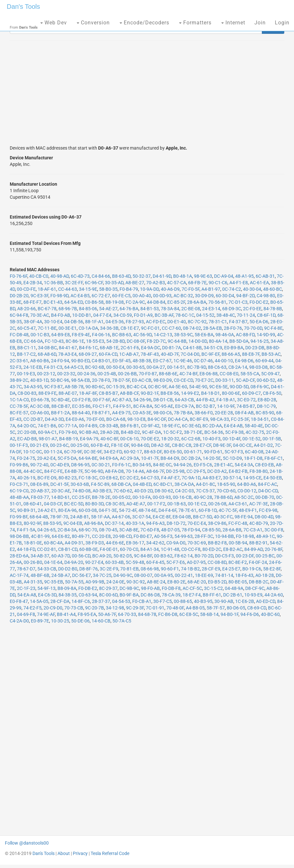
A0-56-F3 (163, 536)
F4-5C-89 (100, 484)
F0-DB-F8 (171, 588)
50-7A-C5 (122, 621)
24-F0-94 (60, 361)
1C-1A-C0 (19, 400)
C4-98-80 (266, 296)
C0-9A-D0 (176, 543)
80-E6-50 (173, 452)
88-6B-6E (168, 374)
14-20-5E (212, 458)
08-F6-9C (260, 387)
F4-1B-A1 (226, 400)
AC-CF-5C (192, 588)
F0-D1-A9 (143, 315)
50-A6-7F (107, 614)
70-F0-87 (148, 374)
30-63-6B (80, 484)
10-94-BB (224, 536)
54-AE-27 (108, 309)
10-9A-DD (149, 289)
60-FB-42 (100, 445)
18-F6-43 (244, 575)
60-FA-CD (108, 354)
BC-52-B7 (205, 406)
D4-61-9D (162, 276)
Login (282, 23)
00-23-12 (46, 374)
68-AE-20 (197, 582)
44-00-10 (224, 361)
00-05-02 (121, 497)
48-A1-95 (244, 276)
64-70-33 (127, 614)
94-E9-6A (109, 458)
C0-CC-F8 (191, 549)
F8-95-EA (87, 614)
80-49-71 (81, 536)
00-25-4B (107, 374)
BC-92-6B (95, 367)
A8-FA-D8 (114, 471)
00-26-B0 (33, 562)
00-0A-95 (164, 575)
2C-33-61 (19, 361)
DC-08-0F (136, 341)
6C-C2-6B (191, 439)
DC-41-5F (59, 484)
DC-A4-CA (178, 419)
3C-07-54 (141, 517)
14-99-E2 (190, 393)
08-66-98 (150, 569)
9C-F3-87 (53, 387)
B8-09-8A (67, 588)
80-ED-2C (212, 549)
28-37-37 (101, 601)
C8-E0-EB (264, 465)
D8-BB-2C (259, 582)
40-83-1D (39, 380)
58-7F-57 (216, 608)
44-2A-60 (274, 595)
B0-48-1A (183, 276)
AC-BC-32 (183, 296)
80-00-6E (231, 393)
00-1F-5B (272, 439)
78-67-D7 (26, 569)
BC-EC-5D (74, 504)
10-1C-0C (32, 452)
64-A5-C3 (74, 367)
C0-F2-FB (81, 400)
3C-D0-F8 (274, 530)
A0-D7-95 (196, 562)
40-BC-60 (270, 614)
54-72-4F (128, 510)
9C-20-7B (95, 608)
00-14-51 (176, 367)
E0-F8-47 (19, 601)
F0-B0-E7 (143, 536)
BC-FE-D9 (47, 478)
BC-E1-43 (53, 302)
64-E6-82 (61, 536)
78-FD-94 (191, 530)
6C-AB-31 (265, 276)
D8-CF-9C (255, 588)
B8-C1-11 (27, 348)
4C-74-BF (188, 374)
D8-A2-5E (160, 445)
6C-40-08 (254, 452)
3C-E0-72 (246, 400)
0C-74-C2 (232, 289)
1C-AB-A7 (129, 354)
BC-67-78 (47, 309)
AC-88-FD (245, 335)
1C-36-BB (53, 283)
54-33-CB (47, 569)
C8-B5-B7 (108, 393)
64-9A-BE (88, 458)
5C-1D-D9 (232, 458)
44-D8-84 (156, 302)
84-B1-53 (150, 309)
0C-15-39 (115, 387)
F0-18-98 (245, 536)
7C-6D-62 (123, 491)
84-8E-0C (162, 465)
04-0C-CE (242, 445)
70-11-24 (246, 315)
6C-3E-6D (191, 426)
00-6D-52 (266, 380)
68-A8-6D (47, 354)
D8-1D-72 (176, 523)
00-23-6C (59, 445)
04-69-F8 (26, 614)
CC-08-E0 (229, 374)
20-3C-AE (61, 491)
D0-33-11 (225, 380)
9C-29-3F (135, 608)
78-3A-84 (170, 309)
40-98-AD (60, 276)
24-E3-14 (211, 309)
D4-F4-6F (167, 510)
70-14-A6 (135, 471)
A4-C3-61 (238, 504)
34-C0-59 (123, 315)
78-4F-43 (150, 354)
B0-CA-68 (116, 419)
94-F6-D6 (250, 614)
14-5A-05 (39, 601)
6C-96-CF (94, 283)
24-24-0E (115, 582)
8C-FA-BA (143, 406)
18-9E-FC (171, 426)
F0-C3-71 (19, 484)
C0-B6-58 (94, 302)
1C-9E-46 (183, 361)
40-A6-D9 (170, 289)
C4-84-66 (101, 276)
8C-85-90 (265, 413)
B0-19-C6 (252, 569)
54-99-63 (184, 536)
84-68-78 (147, 614)
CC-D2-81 (47, 549)
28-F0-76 (233, 328)
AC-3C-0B (40, 406)
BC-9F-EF (211, 354)
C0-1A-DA (88, 328)
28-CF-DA (60, 601)
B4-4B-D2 (130, 432)
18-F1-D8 (253, 458)
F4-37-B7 (238, 322)
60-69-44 (264, 361)
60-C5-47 (26, 328)
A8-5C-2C (244, 497)
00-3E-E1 (68, 328)
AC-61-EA (259, 283)
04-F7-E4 (102, 315)
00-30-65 (135, 367)
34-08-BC (47, 348)
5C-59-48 (135, 562)
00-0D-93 (162, 296)
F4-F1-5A (26, 530)
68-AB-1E (109, 348)
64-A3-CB (184, 400)
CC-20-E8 (101, 536)
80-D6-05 (236, 608)
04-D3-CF (53, 504)
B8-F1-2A (60, 413)
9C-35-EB (54, 582)
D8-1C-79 (266, 406)
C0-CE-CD (183, 380)
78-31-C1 (218, 322)
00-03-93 (162, 497)
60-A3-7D (61, 556)
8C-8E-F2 (238, 562)
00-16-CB (182, 497)
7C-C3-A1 (253, 530)
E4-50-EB (273, 478)
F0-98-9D (59, 296)
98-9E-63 (203, 276)
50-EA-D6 (259, 322)
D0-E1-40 (177, 322)
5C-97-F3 (234, 452)
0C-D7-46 (203, 361)
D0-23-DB (255, 348)
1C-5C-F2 (173, 432)
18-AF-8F (88, 393)
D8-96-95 (80, 465)
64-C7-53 (150, 478)
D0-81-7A (172, 348)
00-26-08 (217, 504)
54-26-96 (142, 400)
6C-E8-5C (189, 614)
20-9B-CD (122, 536)
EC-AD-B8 (27, 439)
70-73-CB (74, 608)
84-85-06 (88, 309)
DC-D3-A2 (217, 471)
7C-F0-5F (191, 289)
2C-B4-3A (67, 530)
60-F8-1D (208, 510)
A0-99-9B (95, 582)
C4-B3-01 (101, 361)
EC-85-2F (176, 302)
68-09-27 (88, 354)
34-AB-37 (40, 556)
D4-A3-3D (54, 419)
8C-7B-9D (197, 367)
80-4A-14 (218, 341)
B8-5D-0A (239, 341)
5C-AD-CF (245, 380)
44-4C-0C (33, 471)
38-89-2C (19, 380)
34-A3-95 (33, 387)
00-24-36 (86, 374)
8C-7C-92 (197, 322)
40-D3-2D (143, 491)
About (64, 853)
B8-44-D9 (170, 458)
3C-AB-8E (129, 530)
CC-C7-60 (171, 328)
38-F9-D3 (95, 543)
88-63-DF (153, 452)
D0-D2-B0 (68, 569)
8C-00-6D (108, 595)
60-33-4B (115, 562)
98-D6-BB (19, 536)
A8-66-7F (155, 471)
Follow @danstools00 (27, 843)
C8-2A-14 (238, 367)
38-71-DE (193, 432)
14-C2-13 (163, 335)
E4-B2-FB (238, 471)
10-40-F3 (211, 439)
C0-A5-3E (142, 413)
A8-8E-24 (156, 582)
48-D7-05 (170, 530)
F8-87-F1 (101, 413)
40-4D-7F (170, 354)
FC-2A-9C (135, 302)
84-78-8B (273, 309)
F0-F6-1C (121, 465)
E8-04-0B (182, 517)
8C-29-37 (108, 588)
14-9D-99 (266, 335)
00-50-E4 (115, 367)
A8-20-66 (26, 309)
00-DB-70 (265, 497)
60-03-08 (88, 510)
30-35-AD (114, 283)
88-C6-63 (217, 367)
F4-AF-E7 (170, 478)
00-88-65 (183, 601)
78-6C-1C (185, 315)
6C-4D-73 (80, 276)
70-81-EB (129, 569)
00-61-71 (193, 452)
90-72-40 (39, 465)
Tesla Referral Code (110, 853)
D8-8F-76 (89, 569)
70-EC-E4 (197, 523)
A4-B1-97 (211, 289)
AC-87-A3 (122, 400)
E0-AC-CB (142, 380)
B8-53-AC (271, 354)
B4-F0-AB (61, 315)
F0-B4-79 (129, 289)
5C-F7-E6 (176, 562)
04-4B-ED (142, 484)
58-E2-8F (272, 569)
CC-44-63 (68, 289)
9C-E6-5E (218, 387)
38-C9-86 (217, 523)
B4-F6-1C (88, 348)
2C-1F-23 (26, 588)
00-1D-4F (231, 439)
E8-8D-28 (267, 400)
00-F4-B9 (88, 426)
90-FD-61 (213, 452)
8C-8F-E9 (199, 419)
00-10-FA (142, 497)
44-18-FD (26, 549)
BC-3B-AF (164, 315)
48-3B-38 (142, 361)
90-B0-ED (80, 361)
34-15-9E (88, 289)
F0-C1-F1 (102, 406)
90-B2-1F (150, 393)
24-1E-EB (33, 367)
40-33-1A (135, 523)
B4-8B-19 (69, 439)
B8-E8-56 (170, 393)
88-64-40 (81, 413)
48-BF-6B (40, 575)
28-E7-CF (202, 445)
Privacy (80, 853)
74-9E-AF (46, 614)
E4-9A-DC (151, 348)
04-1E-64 (53, 562)
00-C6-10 (129, 439)
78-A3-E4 (67, 354)
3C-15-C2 (213, 588)
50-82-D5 (123, 556)
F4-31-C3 (53, 367)
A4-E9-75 (121, 413)
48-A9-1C (265, 536)
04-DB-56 (74, 322)
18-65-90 (226, 484)
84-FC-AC (268, 484)
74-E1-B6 (47, 426)
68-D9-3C (232, 309)
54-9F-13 (46, 588)
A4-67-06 (121, 517)
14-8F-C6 (81, 601)
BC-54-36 (214, 432)
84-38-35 (68, 595)
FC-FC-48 (238, 523)
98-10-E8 (136, 419)
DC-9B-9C (129, 588)
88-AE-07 (68, 393)
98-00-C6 (163, 413)
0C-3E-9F (93, 452)
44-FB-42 (205, 400)
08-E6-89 (39, 484)
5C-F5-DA (67, 458)
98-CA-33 (220, 419)
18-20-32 (170, 439)
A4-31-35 (33, 582)
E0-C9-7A (185, 406)
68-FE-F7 (32, 302)
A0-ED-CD (266, 601)
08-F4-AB (244, 413)
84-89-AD (254, 549)
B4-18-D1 (211, 393)
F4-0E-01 (109, 549)
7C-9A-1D (191, 478)
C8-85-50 (211, 530)
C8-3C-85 (115, 504)
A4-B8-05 (195, 608)
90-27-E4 (94, 562)
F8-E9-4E (81, 335)
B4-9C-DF (157, 419)
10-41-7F (150, 458)
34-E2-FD (113, 452)
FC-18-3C (88, 478)
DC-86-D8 (150, 595)
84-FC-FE (53, 471)
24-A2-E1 (47, 510)
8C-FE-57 (19, 413)
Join (260, 23)
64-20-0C (26, 426)
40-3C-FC (223, 517)
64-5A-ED (74, 302)
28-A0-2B (109, 432)
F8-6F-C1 (274, 458)
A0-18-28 (265, 575)
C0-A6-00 (40, 413)
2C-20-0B (27, 432)
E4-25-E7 (231, 569)
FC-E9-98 (268, 510)
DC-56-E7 (82, 575)
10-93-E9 (253, 595)
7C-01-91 (155, 608)
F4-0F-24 (258, 562)
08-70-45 (108, 530)
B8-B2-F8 (217, 543)
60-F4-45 (155, 562)
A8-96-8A (94, 523)
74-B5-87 (246, 406)
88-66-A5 (231, 354)
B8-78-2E (101, 497)
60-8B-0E (89, 549)
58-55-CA (250, 374)
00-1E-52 (251, 439)
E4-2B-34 (33, 283)
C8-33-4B (109, 426)
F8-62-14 (184, 556)
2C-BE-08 (191, 309)
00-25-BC (265, 556)
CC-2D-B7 (33, 419)
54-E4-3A (244, 465)
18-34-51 (260, 419)
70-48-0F (175, 608)
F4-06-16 (101, 335)
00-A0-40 (142, 296)
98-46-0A (225, 335)
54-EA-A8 (27, 595)
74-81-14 (224, 575)
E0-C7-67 (162, 361)
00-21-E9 (39, 445)
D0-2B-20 (19, 296)
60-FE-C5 (121, 296)
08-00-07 (143, 575)
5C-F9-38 (234, 432)
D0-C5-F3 (224, 556)
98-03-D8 (258, 367)
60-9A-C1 (47, 432)
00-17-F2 (156, 504)
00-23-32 (66, 374)
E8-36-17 (135, 543)
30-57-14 (232, 478)
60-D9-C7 (251, 393)
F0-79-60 (68, 432)
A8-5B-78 (74, 387)
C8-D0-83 (27, 393)
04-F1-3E (108, 510)
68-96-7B (68, 309)
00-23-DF (245, 556)
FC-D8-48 (19, 335)
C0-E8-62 (109, 478)
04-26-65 (46, 530)
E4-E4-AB (233, 426)
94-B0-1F (230, 614)
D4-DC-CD (268, 491)
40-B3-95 (203, 601)
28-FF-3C (204, 536)
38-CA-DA (184, 484)
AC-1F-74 (19, 575)
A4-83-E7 (212, 478)
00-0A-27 (156, 367)
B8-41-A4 (66, 614)
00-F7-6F (101, 400)
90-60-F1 (170, 569)
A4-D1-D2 (263, 445)
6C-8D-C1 (163, 484)
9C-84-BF (143, 556)
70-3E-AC (40, 315)
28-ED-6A (19, 556)
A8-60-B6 (40, 361)
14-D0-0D (198, 341)
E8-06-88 (209, 374)
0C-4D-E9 (60, 465)
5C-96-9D (94, 471)
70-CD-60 (226, 491)
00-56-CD (81, 556)
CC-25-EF (81, 497)
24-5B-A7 (61, 575)
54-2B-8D (115, 341)
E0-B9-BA (234, 348)
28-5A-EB (212, 328)
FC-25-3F (240, 419)
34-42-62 (155, 543)
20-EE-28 (224, 413)
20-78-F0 (101, 380)
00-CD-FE (26, 289)
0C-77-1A (68, 426)
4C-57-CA (177, 283)
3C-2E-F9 (109, 569)
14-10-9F (226, 406)
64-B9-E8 (61, 335)
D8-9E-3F (222, 445)
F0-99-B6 (19, 465)
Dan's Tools (23, 7)
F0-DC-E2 (259, 302)
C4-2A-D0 (19, 621)
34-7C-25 (102, 575)
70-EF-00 (95, 419)
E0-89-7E (40, 621)
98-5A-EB (81, 380)
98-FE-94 (244, 517)
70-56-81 (217, 302)
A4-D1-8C (205, 484)
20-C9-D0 (53, 608)
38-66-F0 (204, 413)
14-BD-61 (60, 497)
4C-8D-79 (259, 523)
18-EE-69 (204, 575)
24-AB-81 (80, 517)
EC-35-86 (81, 406)
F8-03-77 (40, 497)
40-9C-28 (203, 497)
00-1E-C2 (197, 504)
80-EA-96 (67, 510)
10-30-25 (60, 621)
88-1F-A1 (94, 322)
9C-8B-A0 (89, 432)
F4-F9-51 (122, 406)
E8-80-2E (176, 582)
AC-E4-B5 (80, 296)
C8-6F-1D (266, 315)
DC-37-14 (114, 523)
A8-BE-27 (135, 283)
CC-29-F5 (196, 471)
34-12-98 (115, 608)
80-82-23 (68, 478)
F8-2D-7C (156, 341)
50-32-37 (142, 276)
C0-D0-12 (247, 491)
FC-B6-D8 (168, 614)
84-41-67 (68, 348)
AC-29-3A (129, 458)
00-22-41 (184, 575)
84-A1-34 (150, 549)
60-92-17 (133, 452)
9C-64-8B (177, 341)
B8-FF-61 (212, 595)
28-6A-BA (197, 302)
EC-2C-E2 (129, 478)
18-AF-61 (47, 289)
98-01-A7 (48, 439)
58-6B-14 (209, 614)
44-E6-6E (115, 543)
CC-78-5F (19, 406)
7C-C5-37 (205, 491)
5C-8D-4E (60, 400)
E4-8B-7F (74, 471)
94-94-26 (183, 465)
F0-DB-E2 (88, 588)
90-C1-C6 (218, 283)
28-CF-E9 (211, 569)
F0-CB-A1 (142, 601)
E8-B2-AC (233, 549)
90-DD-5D (239, 387)
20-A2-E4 (46, 458)
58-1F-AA (100, 517)
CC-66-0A (33, 341)
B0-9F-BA (129, 595)
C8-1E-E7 (130, 328)
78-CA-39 (171, 595)
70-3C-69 (197, 543)
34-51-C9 (213, 348)
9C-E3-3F (39, 296)
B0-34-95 (142, 465)
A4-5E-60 (178, 387)
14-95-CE (252, 478)
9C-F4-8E (273, 328)
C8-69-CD (257, 608)
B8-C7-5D (202, 517)
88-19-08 (115, 302)
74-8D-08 (81, 491)
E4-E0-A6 (75, 419)
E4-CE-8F (162, 517)
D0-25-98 (175, 471)
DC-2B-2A (191, 458)
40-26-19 (26, 478)
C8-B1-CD (68, 549)
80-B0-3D (94, 504)
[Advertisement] (147, 93)
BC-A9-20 (102, 556)
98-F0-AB (150, 588)
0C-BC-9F (157, 387)
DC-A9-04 (224, 276)
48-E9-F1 (248, 510)
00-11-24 (53, 452)
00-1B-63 (177, 504)
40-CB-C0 (39, 276)
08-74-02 (192, 328)
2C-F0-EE (252, 309)
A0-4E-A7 (136, 504)
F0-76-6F (19, 276)
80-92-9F (32, 523)
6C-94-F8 (19, 315)
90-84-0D (140, 445)
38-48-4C (226, 315)
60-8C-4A (53, 543)
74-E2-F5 (32, 608)
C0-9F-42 (150, 426)
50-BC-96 (60, 380)
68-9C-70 (88, 530)
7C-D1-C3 (238, 302)
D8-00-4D (264, 517)
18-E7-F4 (192, 595)
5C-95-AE (164, 406)
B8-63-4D (121, 276)
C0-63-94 (88, 595)
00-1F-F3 (19, 445)
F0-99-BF (19, 517)
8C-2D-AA (212, 426)
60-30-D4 (225, 296)
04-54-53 (121, 601)
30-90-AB (224, 601)
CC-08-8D (217, 562)
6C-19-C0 (19, 491)
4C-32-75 (255, 432)
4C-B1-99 (40, 536)
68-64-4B (39, 517)
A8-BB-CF (129, 393)
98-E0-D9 (163, 380)
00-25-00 (80, 445)
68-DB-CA (121, 484)
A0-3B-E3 (102, 491)
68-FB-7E (197, 283)
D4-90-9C (123, 575)
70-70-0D (253, 328)
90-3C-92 (136, 582)
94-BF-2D (245, 296)
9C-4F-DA (152, 432)
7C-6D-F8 (150, 530)
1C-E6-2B (245, 601)
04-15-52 (205, 315)
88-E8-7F (251, 354)
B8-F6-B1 (130, 426)
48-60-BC (273, 289)
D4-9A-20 (74, 562)
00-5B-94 (238, 543)
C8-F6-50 (272, 393)
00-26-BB (127, 374)
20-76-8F (274, 549)
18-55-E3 (95, 341)
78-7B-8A (183, 413)
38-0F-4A (33, 322)
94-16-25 (260, 341)
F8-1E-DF (120, 445)
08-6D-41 (33, 504)
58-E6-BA (204, 335)
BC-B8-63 (122, 335)
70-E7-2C (204, 380)
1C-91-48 (170, 549)
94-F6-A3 (155, 523)
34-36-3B (109, 328)
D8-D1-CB (163, 400)
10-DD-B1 (82, 315)
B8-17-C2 (26, 354)
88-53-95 (52, 523)
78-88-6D (223, 497)
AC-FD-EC (156, 322)
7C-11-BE (47, 328)
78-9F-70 (59, 517)
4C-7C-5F (228, 510)
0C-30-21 (101, 465)
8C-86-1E (75, 341)
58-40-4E (254, 426)
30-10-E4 (53, 322)
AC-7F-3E (259, 504)
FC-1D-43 (54, 341)
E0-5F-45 (121, 361)
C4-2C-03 (185, 491)
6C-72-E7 (101, 296)
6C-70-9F (73, 452)
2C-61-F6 (130, 348)
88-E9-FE (47, 393)
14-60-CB (101, 621)
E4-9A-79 (89, 439)
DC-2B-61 (233, 595)
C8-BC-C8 (182, 445)
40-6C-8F (109, 439)
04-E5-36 (115, 322)
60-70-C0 (129, 549)
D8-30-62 (164, 491)
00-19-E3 (26, 374)
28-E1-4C (223, 465)
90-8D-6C (95, 387)
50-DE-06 (80, 621)
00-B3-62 (163, 556)
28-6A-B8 (232, 530)
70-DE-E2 (150, 439)
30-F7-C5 (163, 601)
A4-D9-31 (74, 543)
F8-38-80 (259, 471)
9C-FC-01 (150, 328)
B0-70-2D (204, 556)
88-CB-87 (61, 406)
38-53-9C (183, 335)
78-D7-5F (121, 380)
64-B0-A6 (247, 484)
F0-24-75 (26, 458)
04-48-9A (234, 588)
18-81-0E (33, 543)
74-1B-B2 (190, 569)
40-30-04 (252, 289)
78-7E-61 (187, 510)
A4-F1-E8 (239, 283)
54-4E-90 (198, 387)
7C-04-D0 (190, 354)
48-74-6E (147, 510)
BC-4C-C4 (136, 387)
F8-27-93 (135, 322)
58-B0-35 (108, 289)
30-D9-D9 (204, 296)
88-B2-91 (258, 543)
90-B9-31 (26, 510)
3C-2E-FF (74, 283)
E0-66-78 (40, 400)
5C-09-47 (270, 374)
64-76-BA (129, 309)
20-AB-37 (40, 491)
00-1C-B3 (40, 335)
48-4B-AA (19, 497)
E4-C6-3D (47, 595)
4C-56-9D (142, 335)
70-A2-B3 (156, 283)
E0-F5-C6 (203, 465)
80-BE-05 (238, 582)
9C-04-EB (73, 523)
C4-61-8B (192, 348)
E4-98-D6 (244, 361)
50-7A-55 (74, 582)
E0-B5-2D (217, 582)
